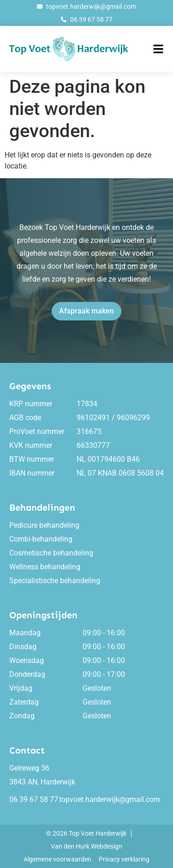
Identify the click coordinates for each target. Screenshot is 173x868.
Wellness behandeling (45, 567)
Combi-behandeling (41, 539)
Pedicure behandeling (44, 525)
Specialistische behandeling (55, 581)
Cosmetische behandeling (51, 553)
